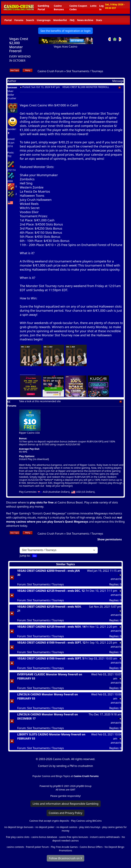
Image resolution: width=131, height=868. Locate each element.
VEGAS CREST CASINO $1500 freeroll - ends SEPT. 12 (51, 643)
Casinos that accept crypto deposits (49, 821)
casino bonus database (44, 837)
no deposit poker (45, 827)
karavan (12, 87)
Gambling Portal (43, 8)
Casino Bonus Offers (91, 847)
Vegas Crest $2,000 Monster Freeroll (19, 45)
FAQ (72, 20)
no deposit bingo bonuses (19, 827)
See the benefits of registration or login (65, 31)
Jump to (25, 556)
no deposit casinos (67, 827)
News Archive (85, 20)
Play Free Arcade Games (64, 847)
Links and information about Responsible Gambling (65, 804)
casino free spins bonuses (74, 837)
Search (30, 20)
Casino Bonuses (59, 8)
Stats (99, 20)
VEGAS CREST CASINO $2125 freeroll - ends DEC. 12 (51, 591)
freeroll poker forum (37, 847)
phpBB (57, 786)
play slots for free (42, 502)
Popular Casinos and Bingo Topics (51, 776)
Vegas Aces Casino (65, 47)
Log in (101, 8)
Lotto (93, 6)
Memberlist (60, 20)
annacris (116, 579)
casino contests (15, 847)
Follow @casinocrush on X (65, 858)
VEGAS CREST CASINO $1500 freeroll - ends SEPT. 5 (51, 658)
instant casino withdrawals (105, 837)
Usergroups (44, 20)
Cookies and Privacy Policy (66, 813)
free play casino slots (18, 837)
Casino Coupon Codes (78, 8)
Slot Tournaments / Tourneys (85, 71)
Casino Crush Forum (50, 71)
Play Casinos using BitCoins (86, 821)
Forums (19, 20)
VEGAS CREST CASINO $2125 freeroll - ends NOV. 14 (51, 627)
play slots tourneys (90, 827)
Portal (8, 20)
